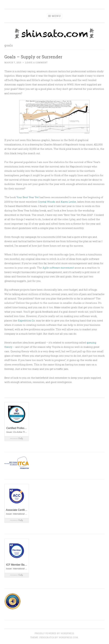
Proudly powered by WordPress (54, 633)
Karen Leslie (68, 202)
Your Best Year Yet (28, 197)
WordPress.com (68, 637)
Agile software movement (58, 268)
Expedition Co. (27, 320)
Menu (56, 16)
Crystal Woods (47, 202)
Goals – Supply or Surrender (33, 57)
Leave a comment (36, 62)
